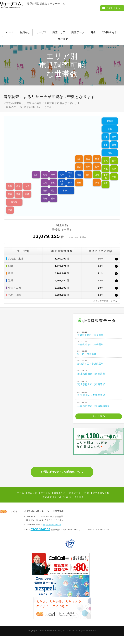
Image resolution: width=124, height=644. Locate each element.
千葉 (114, 172)
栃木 (114, 156)
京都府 (70, 170)
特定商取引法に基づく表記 (57, 505)
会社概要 (86, 35)
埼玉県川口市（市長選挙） (99, 343)
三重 (79, 178)
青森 (110, 124)
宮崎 (27, 189)
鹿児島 (14, 197)
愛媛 (45, 186)
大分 (27, 181)
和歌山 (66, 186)
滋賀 (79, 170)
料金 (35, 35)
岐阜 (88, 162)
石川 (79, 154)
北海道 (110, 116)
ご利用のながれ (59, 35)
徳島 (53, 194)
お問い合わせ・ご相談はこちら (62, 478)
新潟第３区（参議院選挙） (99, 364)
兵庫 (62, 170)
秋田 (106, 132)
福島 (110, 148)
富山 (88, 154)
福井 (79, 162)
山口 (36, 170)
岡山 (53, 178)
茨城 (114, 164)
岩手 (114, 132)
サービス (58, 31)
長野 (97, 162)
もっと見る (99, 419)
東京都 (106, 172)
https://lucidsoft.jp (52, 533)
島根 (45, 170)
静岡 (97, 178)
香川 (53, 186)
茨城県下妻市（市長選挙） (99, 332)
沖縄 (10, 205)
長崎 (10, 189)
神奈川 (106, 180)
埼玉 (106, 164)
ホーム (14, 31)
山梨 (97, 170)
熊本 (18, 189)
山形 (106, 140)
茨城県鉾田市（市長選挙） (99, 375)
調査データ (107, 31)
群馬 (106, 156)
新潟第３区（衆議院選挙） (99, 397)
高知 (45, 194)
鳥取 (53, 170)
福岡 (18, 181)
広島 (45, 178)
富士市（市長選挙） (99, 354)
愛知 (88, 170)
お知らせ (35, 31)
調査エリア (82, 31)
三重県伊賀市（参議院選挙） (99, 407)
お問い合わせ (111, 8)
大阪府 (62, 178)
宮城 (114, 140)
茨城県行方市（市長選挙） (99, 386)
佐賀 (10, 181)
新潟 (97, 154)
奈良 (70, 178)
